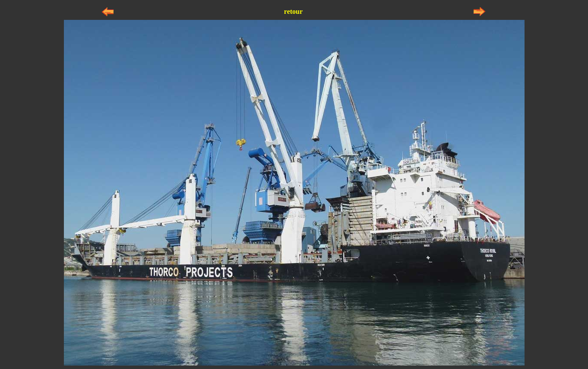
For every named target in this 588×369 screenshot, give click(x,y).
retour (293, 11)
